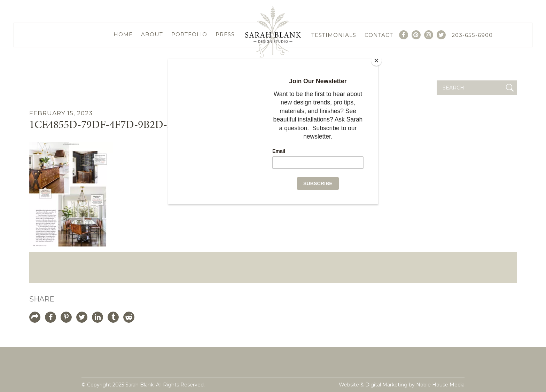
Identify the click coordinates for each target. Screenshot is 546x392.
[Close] (376, 61)
